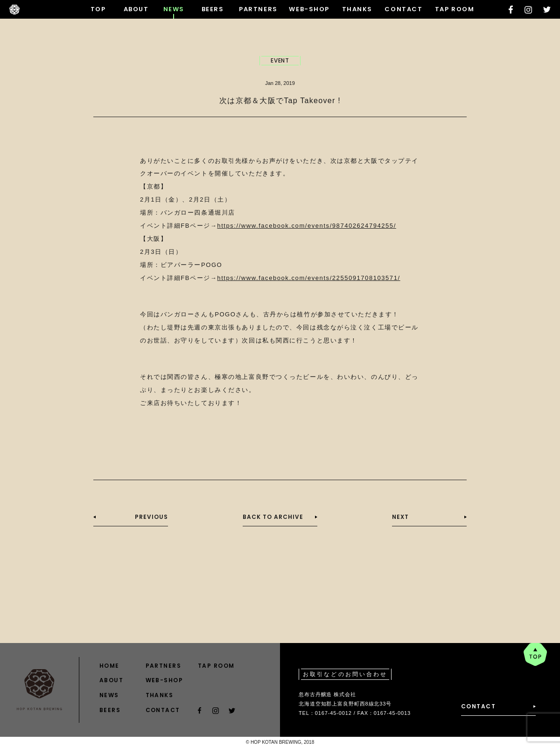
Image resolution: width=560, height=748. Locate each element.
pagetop (535, 654)
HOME (109, 666)
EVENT (280, 60)
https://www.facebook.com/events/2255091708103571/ (308, 278)
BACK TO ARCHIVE (273, 517)
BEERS (213, 9)
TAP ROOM (455, 9)
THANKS (357, 9)
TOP (98, 9)
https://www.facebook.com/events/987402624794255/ (306, 226)
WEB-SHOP (309, 9)
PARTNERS (258, 9)
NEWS (174, 9)
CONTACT (403, 9)
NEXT (400, 517)
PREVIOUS (151, 517)
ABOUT (136, 9)
